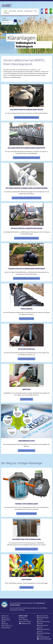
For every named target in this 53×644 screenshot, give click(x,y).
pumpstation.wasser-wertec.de (44, 622)
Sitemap (5, 624)
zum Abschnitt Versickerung (26, 319)
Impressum (6, 618)
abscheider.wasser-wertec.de (43, 619)
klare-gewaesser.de (43, 637)
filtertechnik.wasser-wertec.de (43, 630)
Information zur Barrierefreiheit (7, 627)
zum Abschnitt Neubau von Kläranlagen (27, 514)
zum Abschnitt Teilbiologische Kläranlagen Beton (26, 238)
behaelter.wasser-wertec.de (43, 626)
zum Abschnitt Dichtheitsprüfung (27, 359)
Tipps (35, 11)
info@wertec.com (25, 623)
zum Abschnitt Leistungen (26, 587)
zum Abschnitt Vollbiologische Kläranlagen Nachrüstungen (27, 198)
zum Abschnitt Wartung (27, 399)
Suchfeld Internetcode (6, 19)
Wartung (20, 11)
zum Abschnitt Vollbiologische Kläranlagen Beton (27, 117)
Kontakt (6, 13)
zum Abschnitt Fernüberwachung (26, 451)
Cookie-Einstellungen (44, 639)
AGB (4, 622)
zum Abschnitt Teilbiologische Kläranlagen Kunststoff (26, 278)
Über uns (6, 616)
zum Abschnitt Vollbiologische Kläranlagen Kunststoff (27, 158)
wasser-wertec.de (43, 616)
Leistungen (12, 11)
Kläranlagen (28, 11)
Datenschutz (7, 620)
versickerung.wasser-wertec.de (44, 634)
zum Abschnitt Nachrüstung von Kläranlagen (26, 549)
